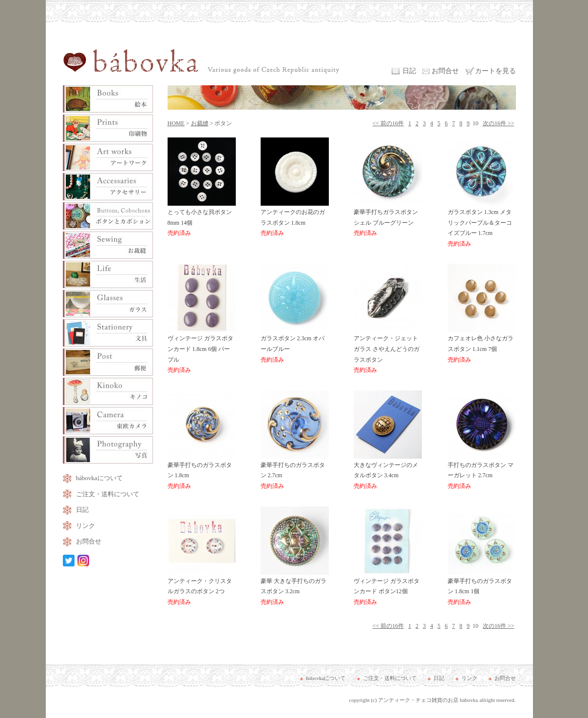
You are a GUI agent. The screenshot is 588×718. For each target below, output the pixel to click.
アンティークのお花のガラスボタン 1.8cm (295, 219)
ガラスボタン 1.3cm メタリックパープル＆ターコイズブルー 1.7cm (482, 224)
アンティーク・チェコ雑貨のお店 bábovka (428, 700)
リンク (85, 526)
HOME (176, 123)
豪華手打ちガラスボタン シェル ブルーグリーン (388, 219)
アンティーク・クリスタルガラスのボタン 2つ (202, 588)
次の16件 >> (499, 123)
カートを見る (495, 71)
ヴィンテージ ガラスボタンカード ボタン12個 (388, 588)
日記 (409, 71)
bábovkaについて (99, 478)
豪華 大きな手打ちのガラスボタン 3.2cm (295, 588)
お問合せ (445, 71)
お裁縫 (200, 123)
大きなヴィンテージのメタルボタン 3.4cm (388, 472)
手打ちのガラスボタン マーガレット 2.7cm (482, 472)
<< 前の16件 (388, 123)
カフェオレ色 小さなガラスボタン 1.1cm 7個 (482, 345)
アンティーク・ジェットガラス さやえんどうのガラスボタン (388, 351)
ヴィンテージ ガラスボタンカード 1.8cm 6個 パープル (202, 351)
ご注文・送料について (108, 494)
